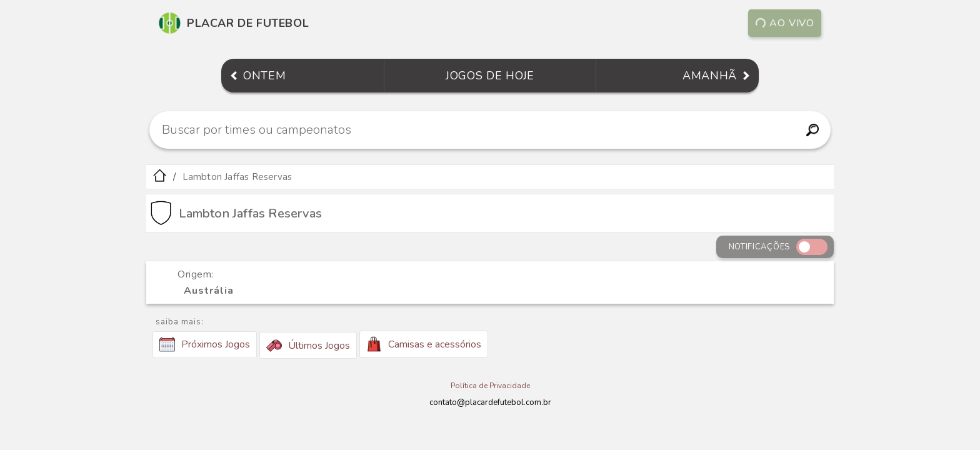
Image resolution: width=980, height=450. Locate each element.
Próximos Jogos (205, 344)
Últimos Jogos (308, 346)
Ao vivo (785, 23)
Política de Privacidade (490, 386)
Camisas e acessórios (424, 344)
